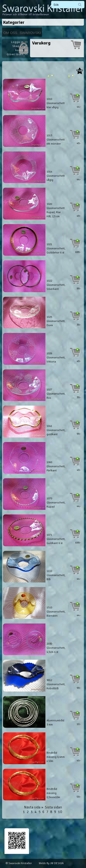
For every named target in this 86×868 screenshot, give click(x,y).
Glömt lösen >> (17, 54)
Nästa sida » (34, 807)
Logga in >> (19, 42)
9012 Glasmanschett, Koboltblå (56, 684)
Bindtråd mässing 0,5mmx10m (53, 793)
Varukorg (41, 43)
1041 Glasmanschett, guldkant (56, 430)
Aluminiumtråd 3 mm (55, 723)
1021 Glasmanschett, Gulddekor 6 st (56, 249)
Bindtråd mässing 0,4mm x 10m (56, 757)
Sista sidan (53, 807)
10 (60, 812)
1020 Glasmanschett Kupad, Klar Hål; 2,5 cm (56, 210)
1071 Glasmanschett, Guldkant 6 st (56, 539)
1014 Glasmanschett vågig (56, 176)
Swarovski (30, 33)
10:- (79, 724)
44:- (79, 107)
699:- (78, 252)
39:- (79, 325)
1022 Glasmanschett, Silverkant (56, 285)
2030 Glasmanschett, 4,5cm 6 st (56, 648)
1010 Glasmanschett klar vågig (56, 103)
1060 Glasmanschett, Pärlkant (56, 466)
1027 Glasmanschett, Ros (56, 394)
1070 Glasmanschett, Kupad (56, 503)
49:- (79, 143)
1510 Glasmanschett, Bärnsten (56, 612)
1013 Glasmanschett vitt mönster (56, 140)
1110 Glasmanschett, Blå (56, 575)
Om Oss (10, 33)
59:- (79, 797)
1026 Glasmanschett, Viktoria (56, 358)
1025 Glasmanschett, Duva (56, 321)
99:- (79, 289)
